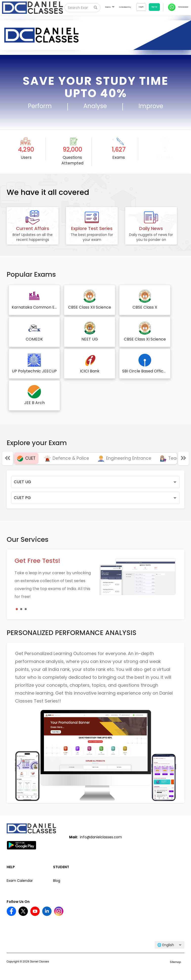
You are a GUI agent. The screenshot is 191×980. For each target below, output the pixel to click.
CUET (26, 458)
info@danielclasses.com (101, 837)
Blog (57, 881)
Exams (110, 7)
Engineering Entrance (125, 458)
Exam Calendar (20, 881)
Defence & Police (67, 458)
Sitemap (175, 962)
